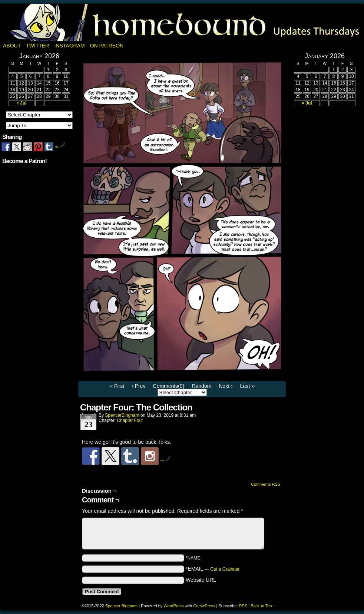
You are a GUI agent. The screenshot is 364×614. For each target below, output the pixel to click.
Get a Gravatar (225, 569)
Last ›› (248, 386)
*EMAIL (213, 569)
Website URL (201, 580)
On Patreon (107, 46)
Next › (226, 386)
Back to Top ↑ (263, 606)
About (12, 46)
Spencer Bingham (121, 606)
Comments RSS (266, 484)
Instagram (69, 46)
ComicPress (204, 606)
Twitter (37, 46)
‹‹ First (117, 386)
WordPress (173, 606)
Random (201, 386)
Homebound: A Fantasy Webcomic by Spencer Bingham (182, 23)
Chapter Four (130, 420)
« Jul (21, 103)
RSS (243, 606)
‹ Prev (138, 386)
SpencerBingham (122, 415)
